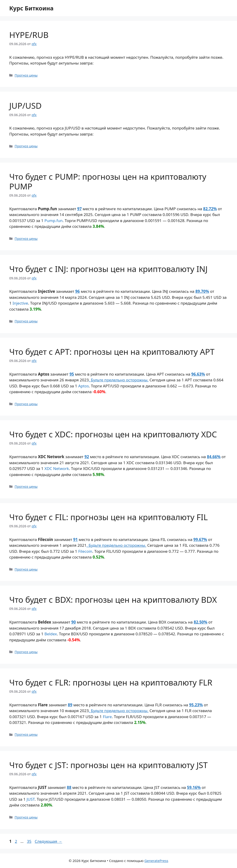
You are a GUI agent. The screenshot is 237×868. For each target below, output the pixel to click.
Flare (107, 717)
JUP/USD (25, 106)
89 (70, 705)
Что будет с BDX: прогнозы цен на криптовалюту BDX (113, 600)
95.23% (196, 705)
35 (30, 841)
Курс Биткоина (31, 8)
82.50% (201, 622)
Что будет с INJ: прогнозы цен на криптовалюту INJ (108, 269)
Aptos (84, 386)
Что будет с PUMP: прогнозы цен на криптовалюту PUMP (108, 181)
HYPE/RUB (29, 35)
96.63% (198, 374)
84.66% (214, 457)
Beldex (51, 634)
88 (69, 787)
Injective (20, 303)
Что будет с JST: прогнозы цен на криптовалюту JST (108, 765)
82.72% (210, 209)
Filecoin (85, 551)
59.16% (194, 787)
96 (77, 291)
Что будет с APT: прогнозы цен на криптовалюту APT (112, 352)
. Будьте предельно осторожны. (118, 380)
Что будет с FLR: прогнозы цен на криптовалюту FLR (111, 682)
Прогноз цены (26, 75)
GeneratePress (156, 861)
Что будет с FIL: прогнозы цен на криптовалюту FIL (108, 517)
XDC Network (57, 468)
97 (79, 209)
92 (87, 457)
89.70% (202, 291)
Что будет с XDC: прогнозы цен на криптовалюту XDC (113, 434)
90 (73, 622)
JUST (31, 799)
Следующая (48, 841)
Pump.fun (54, 221)
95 (72, 374)
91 (75, 539)
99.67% (200, 539)
